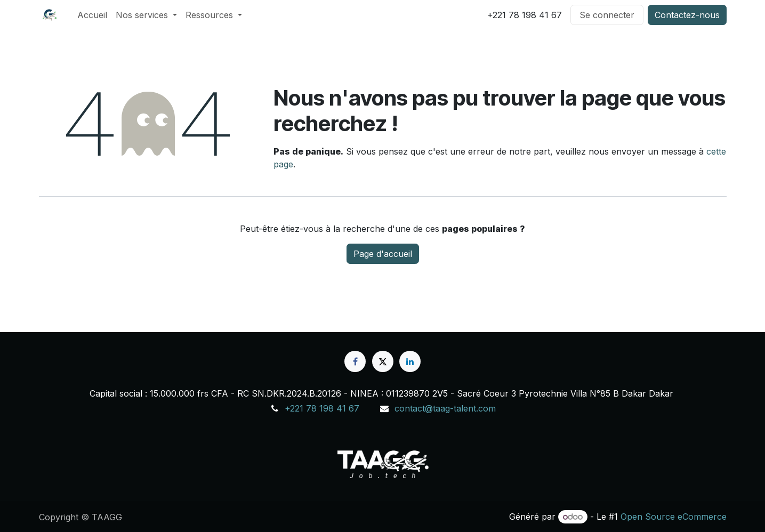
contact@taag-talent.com (445, 408)
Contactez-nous (687, 15)
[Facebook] (355, 361)
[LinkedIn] (410, 361)
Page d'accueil (383, 254)
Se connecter (607, 15)
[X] (383, 361)
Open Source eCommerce (674, 517)
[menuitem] (92, 15)
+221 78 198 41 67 (322, 408)
